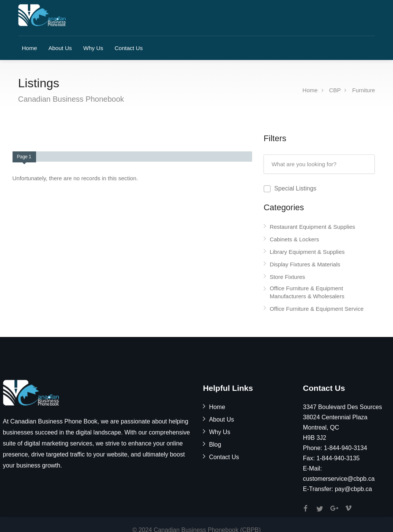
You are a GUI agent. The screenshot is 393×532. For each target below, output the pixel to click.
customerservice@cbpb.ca (339, 479)
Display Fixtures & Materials (305, 264)
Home (30, 48)
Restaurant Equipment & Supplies (312, 227)
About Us (60, 48)
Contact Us (129, 48)
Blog (215, 445)
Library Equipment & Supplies (307, 252)
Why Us (93, 48)
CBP (335, 90)
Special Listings (295, 188)
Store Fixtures (287, 277)
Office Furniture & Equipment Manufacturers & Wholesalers (307, 292)
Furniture (363, 90)
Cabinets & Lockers (294, 239)
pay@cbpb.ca (354, 489)
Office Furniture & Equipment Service (316, 309)
